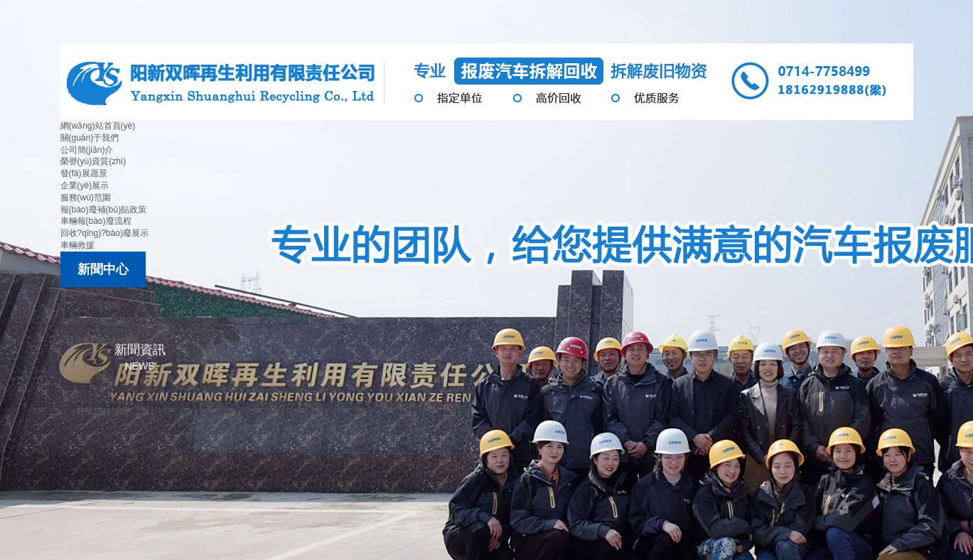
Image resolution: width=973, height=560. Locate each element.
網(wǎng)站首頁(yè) (98, 126)
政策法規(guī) (103, 411)
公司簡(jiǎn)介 (87, 150)
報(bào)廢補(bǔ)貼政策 (104, 210)
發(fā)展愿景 (84, 173)
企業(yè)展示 (85, 185)
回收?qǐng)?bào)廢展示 (104, 233)
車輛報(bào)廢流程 (96, 221)
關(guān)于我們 (90, 138)
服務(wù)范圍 (86, 198)
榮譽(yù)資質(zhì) (93, 161)
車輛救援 (77, 245)
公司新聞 (103, 305)
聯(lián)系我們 (87, 293)
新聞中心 (103, 269)
